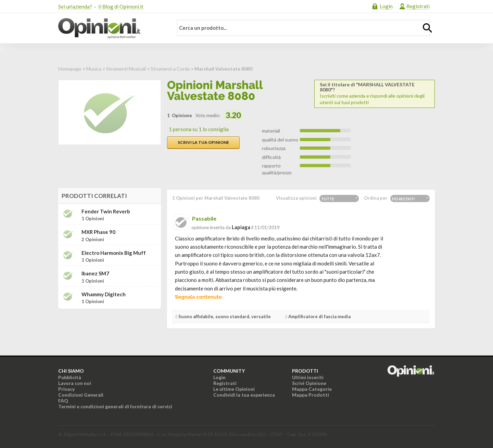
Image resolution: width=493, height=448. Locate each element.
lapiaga (241, 227)
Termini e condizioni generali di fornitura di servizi (115, 406)
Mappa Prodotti (311, 395)
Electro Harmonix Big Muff (114, 253)
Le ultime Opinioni (234, 389)
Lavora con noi (75, 383)
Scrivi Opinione (309, 383)
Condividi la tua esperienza (244, 395)
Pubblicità (70, 377)
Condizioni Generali (81, 395)
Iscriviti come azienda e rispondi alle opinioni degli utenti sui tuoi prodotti (375, 94)
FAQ (63, 401)
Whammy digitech (104, 294)
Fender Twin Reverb (106, 211)
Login (386, 6)
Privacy (66, 389)
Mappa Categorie (312, 389)
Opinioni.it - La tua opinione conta (111, 28)
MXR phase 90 (98, 232)
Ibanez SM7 (95, 273)
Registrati (418, 6)
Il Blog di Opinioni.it (121, 7)
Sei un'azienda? (75, 7)
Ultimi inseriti (308, 377)
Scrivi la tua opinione (203, 142)
